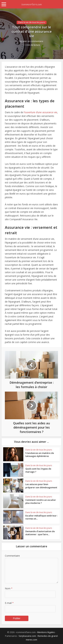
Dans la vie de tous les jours (32, 22)
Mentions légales (46, 632)
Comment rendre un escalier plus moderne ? (41, 501)
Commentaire (12, 556)
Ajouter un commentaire (32, 41)
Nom (9, 588)
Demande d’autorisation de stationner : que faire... (40, 533)
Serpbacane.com (27, 636)
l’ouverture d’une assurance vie (40, 112)
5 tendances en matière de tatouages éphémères (40, 455)
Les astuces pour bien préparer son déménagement (41, 486)
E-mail (9, 603)
